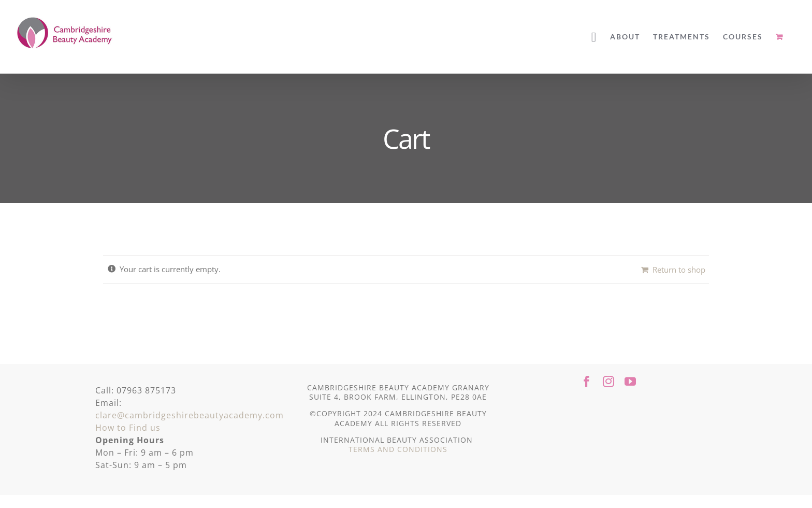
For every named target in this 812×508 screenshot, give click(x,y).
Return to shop (679, 270)
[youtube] (630, 382)
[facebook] (587, 382)
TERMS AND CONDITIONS (398, 449)
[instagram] (608, 382)
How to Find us (128, 428)
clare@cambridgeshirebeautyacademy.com (190, 415)
